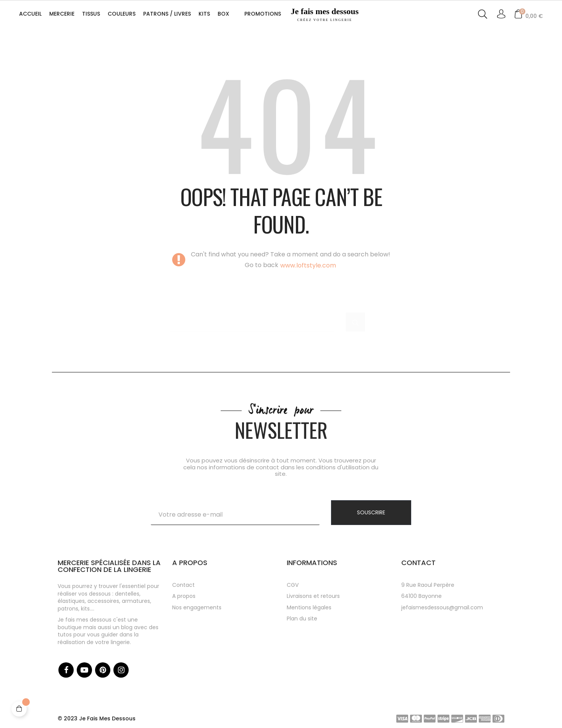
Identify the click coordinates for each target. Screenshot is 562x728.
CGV (293, 585)
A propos (184, 596)
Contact (183, 585)
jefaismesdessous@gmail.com (442, 607)
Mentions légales (309, 607)
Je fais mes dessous (325, 14)
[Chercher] (252, 318)
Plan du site (302, 618)
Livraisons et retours (313, 596)
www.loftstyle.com (308, 266)
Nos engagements (197, 607)
